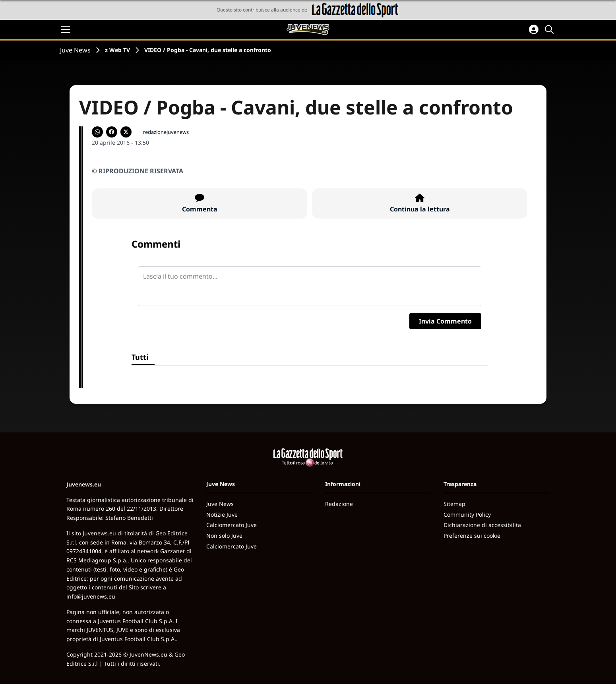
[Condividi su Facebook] (112, 132)
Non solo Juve (224, 536)
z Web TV (117, 50)
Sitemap (454, 504)
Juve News (75, 50)
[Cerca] (550, 29)
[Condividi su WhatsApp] (97, 132)
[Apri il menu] (66, 29)
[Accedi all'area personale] (534, 29)
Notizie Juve (222, 514)
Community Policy (467, 514)
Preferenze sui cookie (472, 536)
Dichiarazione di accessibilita (482, 525)
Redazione (339, 504)
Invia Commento (445, 321)
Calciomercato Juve (231, 525)
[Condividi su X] (126, 132)
